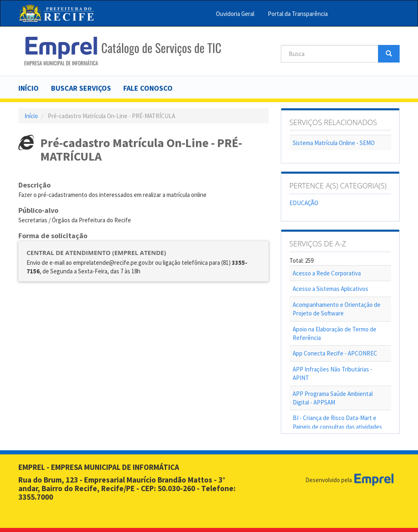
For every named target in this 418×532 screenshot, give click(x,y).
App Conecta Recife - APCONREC (335, 353)
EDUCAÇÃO (304, 203)
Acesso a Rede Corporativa (327, 273)
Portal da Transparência (298, 14)
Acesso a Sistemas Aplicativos (330, 289)
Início (29, 88)
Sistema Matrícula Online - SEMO (334, 143)
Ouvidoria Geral (235, 14)
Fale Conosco (148, 88)
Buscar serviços (81, 88)
